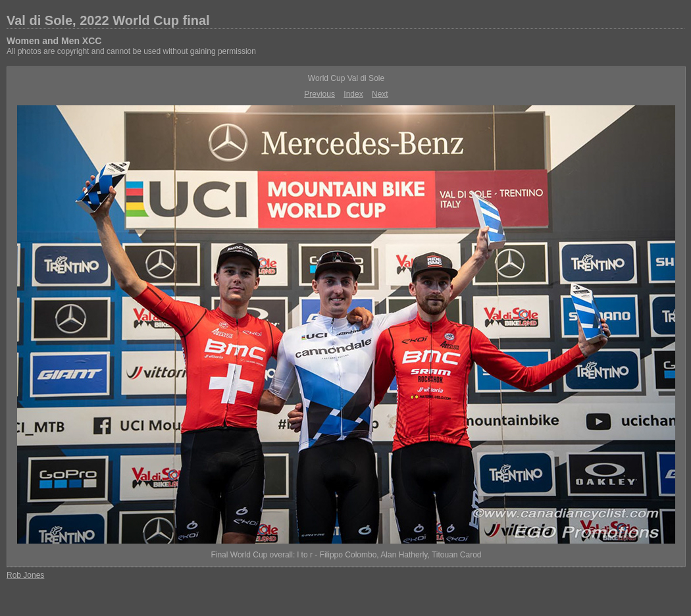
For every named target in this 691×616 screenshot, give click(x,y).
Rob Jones (25, 575)
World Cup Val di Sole (346, 78)
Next (380, 94)
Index (353, 94)
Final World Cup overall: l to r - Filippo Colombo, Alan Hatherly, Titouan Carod (346, 555)
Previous (320, 94)
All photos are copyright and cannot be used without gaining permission (131, 51)
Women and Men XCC (54, 41)
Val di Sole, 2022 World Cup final (108, 20)
